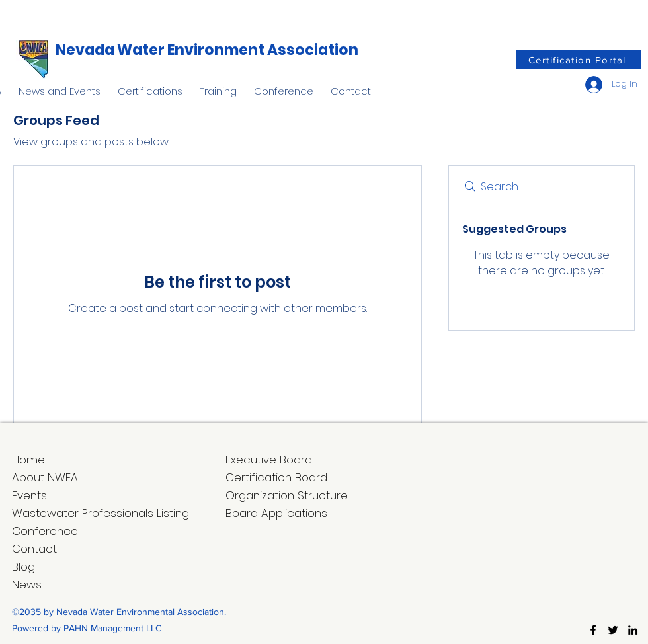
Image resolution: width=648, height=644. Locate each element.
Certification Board (276, 477)
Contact (34, 549)
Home (28, 460)
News (27, 584)
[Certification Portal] (578, 60)
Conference (45, 531)
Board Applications (276, 513)
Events (29, 495)
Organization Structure (287, 495)
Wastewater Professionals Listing (101, 513)
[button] (60, 85)
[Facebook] (593, 630)
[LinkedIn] (633, 630)
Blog (23, 567)
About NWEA (45, 477)
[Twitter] (613, 630)
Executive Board (269, 460)
